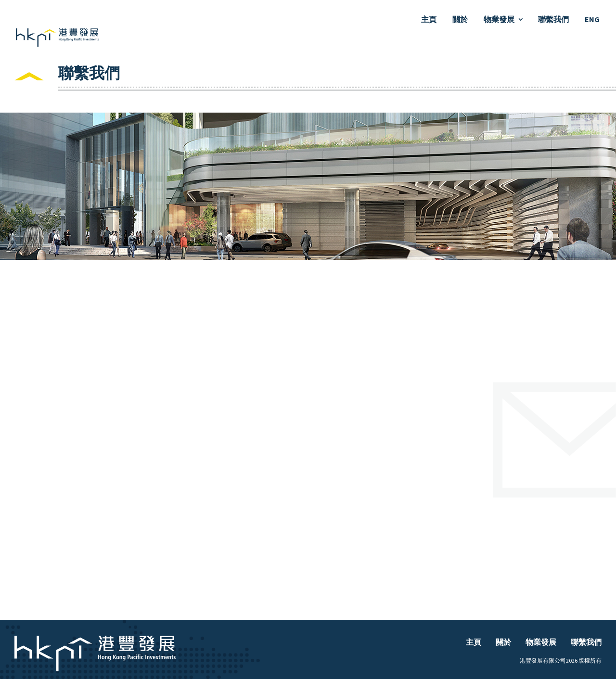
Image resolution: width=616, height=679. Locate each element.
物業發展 (499, 19)
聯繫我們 (553, 19)
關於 (460, 19)
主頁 (429, 19)
